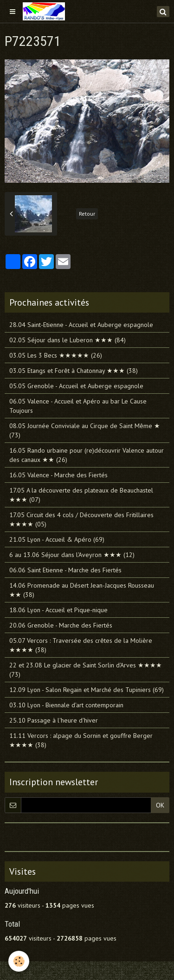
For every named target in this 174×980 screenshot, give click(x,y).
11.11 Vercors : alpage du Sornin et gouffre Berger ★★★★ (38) (81, 740)
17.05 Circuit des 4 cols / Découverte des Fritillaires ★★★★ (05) (81, 519)
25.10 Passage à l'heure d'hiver (54, 720)
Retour (87, 214)
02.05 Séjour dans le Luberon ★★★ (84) (68, 340)
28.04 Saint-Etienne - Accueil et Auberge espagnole (81, 325)
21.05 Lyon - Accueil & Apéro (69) (57, 539)
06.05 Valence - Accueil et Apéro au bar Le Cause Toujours (78, 406)
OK (160, 805)
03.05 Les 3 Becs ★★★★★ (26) (56, 355)
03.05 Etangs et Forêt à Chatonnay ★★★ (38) (74, 371)
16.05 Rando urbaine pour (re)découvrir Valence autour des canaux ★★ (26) (87, 455)
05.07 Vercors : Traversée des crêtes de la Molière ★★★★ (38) (81, 645)
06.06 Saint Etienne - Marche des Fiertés (65, 570)
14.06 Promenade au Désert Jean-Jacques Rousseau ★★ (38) (82, 590)
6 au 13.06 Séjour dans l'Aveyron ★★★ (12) (72, 555)
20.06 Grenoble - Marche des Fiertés (61, 625)
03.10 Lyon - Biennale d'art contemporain (66, 705)
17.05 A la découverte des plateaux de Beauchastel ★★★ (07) (81, 495)
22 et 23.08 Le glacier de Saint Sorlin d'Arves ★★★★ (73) (86, 670)
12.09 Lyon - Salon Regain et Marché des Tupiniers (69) (87, 690)
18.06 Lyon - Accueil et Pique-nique (58, 610)
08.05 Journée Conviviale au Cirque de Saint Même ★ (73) (85, 430)
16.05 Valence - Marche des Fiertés (58, 475)
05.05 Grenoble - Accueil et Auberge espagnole (76, 386)
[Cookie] (19, 961)
